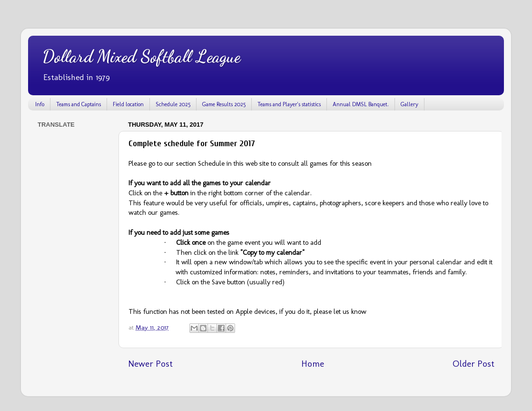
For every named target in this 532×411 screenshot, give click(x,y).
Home (313, 364)
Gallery (409, 104)
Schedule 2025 (173, 104)
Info (40, 104)
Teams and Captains (79, 104)
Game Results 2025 (224, 104)
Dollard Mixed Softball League (141, 56)
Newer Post (150, 364)
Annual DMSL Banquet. (361, 104)
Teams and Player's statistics (289, 104)
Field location (128, 104)
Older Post (473, 364)
